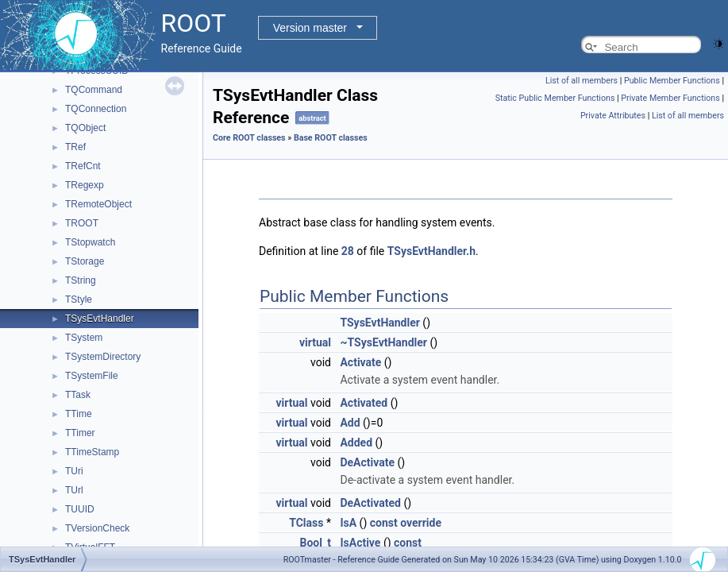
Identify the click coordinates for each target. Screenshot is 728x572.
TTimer (80, 433)
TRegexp (85, 185)
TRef (75, 147)
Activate (360, 362)
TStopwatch (90, 242)
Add (350, 423)
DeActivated (370, 503)
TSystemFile (92, 376)
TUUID (80, 509)
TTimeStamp (92, 452)
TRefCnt (83, 166)
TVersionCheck (97, 528)
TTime (79, 414)
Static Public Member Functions (555, 98)
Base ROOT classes (331, 138)
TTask (78, 395)
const (384, 523)
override (421, 523)
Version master (310, 28)
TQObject (85, 128)
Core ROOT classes (249, 138)
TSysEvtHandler (100, 319)
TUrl (74, 490)
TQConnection (96, 109)
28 (348, 251)
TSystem (84, 338)
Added (356, 443)
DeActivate (367, 462)
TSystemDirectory (103, 357)
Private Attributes (613, 116)
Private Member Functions (670, 98)
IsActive (360, 543)
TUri (74, 471)
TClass (306, 523)
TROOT (82, 223)
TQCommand (94, 90)
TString (81, 280)
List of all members (582, 81)
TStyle (79, 300)
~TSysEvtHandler (383, 342)
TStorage (85, 261)
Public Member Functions (672, 81)
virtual (315, 342)
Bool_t (316, 543)
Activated (364, 403)
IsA (348, 523)
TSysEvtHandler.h (431, 251)
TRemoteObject (98, 204)
